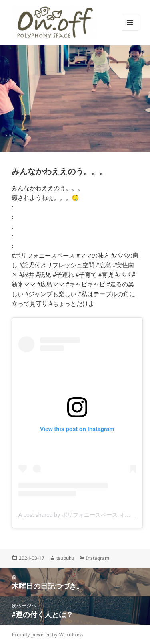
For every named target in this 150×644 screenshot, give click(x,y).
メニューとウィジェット (130, 31)
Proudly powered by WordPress (47, 635)
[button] (55, 22)
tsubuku (65, 558)
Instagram (98, 558)
